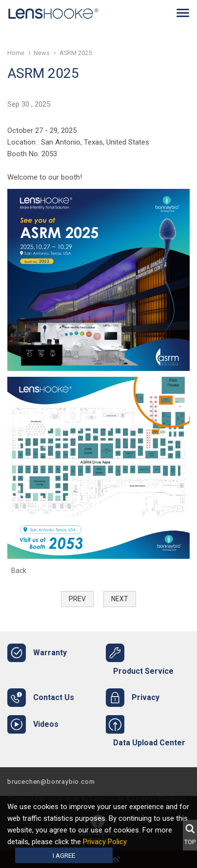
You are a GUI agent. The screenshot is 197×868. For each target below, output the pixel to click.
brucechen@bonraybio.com (51, 782)
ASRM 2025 (76, 53)
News (42, 53)
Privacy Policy (105, 842)
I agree (64, 855)
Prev (77, 599)
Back (19, 571)
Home (16, 53)
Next (120, 599)
